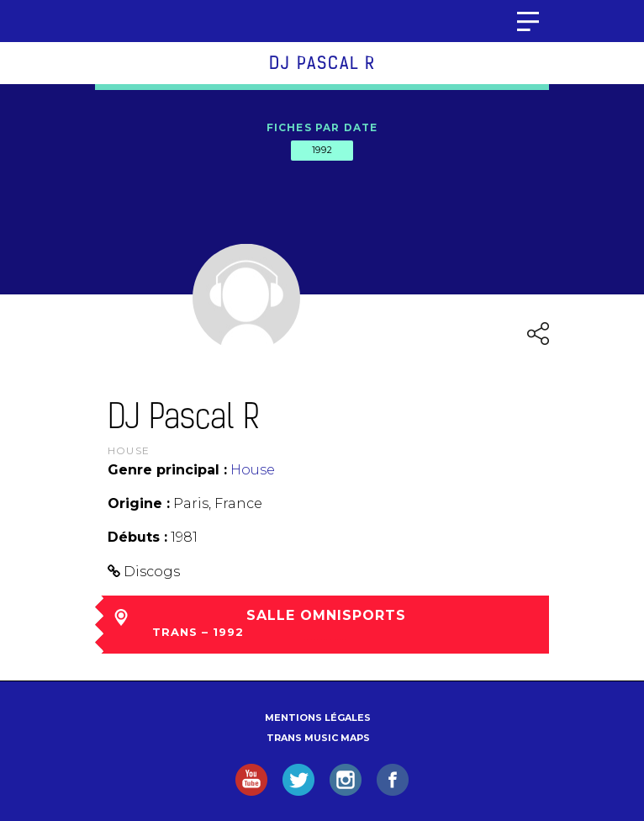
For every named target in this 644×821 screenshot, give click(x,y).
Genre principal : (167, 470)
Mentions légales (318, 718)
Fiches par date (322, 127)
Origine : (139, 503)
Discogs (152, 572)
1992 (322, 150)
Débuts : (137, 537)
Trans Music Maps (318, 738)
